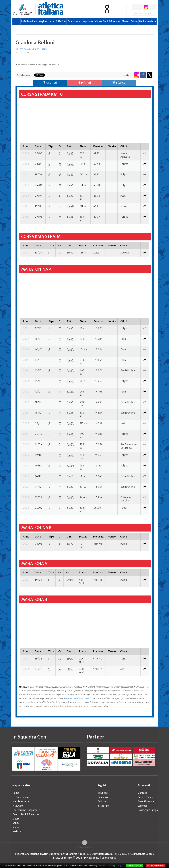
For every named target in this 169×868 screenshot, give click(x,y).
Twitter (102, 801)
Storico (119, 83)
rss (152, 7)
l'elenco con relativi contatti (78, 698)
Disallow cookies (156, 865)
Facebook (103, 797)
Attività (152, 21)
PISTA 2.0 (61, 21)
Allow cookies (135, 865)
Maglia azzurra (46, 21)
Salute (134, 21)
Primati (84, 83)
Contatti (143, 793)
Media (142, 21)
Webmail (143, 806)
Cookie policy (109, 858)
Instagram (103, 806)
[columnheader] (26, 146)
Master (126, 21)
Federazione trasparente (80, 21)
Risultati (50, 83)
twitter (140, 7)
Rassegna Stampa (148, 810)
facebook (135, 7)
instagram (146, 7)
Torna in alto (84, 847)
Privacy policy (92, 858)
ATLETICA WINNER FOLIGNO (31, 49)
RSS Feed (103, 793)
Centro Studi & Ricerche (108, 21)
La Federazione (29, 21)
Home (16, 793)
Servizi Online (145, 797)
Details (102, 865)
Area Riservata (146, 801)
